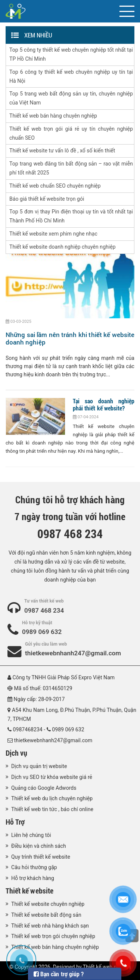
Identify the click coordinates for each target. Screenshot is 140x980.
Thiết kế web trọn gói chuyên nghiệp (53, 936)
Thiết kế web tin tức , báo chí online (52, 809)
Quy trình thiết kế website (41, 857)
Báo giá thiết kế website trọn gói (47, 199)
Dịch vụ (16, 753)
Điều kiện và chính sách (39, 846)
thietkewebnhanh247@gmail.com (73, 653)
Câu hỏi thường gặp (34, 867)
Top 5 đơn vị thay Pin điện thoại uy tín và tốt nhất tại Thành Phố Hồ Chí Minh (71, 216)
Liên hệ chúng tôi (31, 835)
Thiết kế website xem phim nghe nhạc (53, 234)
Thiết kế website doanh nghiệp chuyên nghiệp (63, 247)
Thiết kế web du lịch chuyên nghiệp (52, 798)
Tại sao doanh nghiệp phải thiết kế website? (104, 404)
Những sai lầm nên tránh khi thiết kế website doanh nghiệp (70, 338)
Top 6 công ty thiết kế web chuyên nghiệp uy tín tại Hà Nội (71, 76)
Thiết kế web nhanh (105, 967)
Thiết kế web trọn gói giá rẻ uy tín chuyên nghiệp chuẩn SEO (71, 133)
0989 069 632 (42, 632)
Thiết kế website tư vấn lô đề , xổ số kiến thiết (62, 151)
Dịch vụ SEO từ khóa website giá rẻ (52, 777)
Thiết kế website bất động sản (46, 915)
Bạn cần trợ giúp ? (59, 974)
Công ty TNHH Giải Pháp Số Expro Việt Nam (64, 677)
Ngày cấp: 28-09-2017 (39, 699)
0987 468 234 (44, 610)
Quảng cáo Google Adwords (44, 788)
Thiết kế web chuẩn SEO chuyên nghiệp (55, 186)
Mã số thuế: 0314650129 (43, 688)
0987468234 (28, 729)
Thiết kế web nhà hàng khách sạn (50, 926)
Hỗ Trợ (15, 822)
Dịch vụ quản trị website (39, 766)
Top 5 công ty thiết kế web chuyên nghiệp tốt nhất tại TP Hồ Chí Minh (71, 54)
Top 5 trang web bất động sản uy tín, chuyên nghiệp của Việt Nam (71, 98)
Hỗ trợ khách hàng (33, 878)
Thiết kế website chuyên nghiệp (48, 904)
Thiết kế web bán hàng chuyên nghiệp (53, 116)
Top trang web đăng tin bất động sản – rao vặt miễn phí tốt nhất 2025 (71, 168)
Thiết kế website (29, 891)
